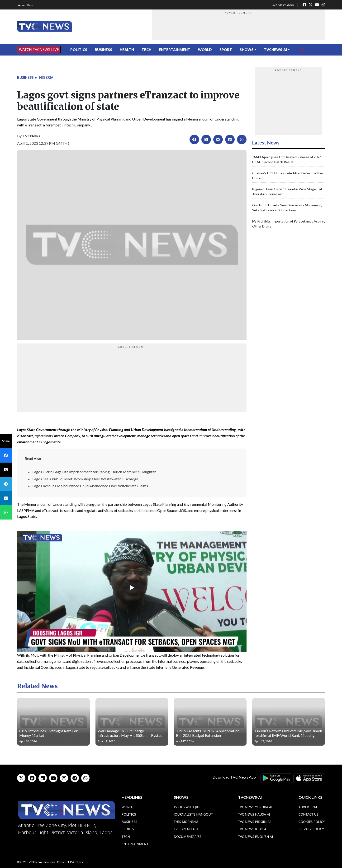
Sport (226, 50)
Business (103, 50)
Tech (146, 50)
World (205, 50)
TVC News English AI (255, 837)
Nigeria (46, 77)
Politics (79, 50)
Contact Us (309, 814)
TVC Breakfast (186, 829)
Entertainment (175, 50)
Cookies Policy (312, 822)
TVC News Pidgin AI (254, 822)
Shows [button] (247, 50)
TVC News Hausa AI (254, 814)
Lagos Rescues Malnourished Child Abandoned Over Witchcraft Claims (90, 486)
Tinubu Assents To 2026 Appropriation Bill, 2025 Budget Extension (208, 733)
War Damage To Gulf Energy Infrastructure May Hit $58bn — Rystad (130, 733)
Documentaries (188, 837)
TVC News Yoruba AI (255, 807)
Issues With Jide (188, 807)
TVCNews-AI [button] (275, 50)
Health (127, 50)
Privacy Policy (311, 829)
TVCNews (31, 136)
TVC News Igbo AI (253, 829)
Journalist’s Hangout (193, 814)
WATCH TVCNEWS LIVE (39, 50)
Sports (128, 829)
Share (6, 441)
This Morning (186, 822)
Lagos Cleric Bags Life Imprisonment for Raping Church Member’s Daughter (94, 472)
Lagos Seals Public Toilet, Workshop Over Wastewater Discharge (85, 479)
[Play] (132, 588)
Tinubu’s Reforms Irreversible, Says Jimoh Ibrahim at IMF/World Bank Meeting (288, 733)
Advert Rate (26, 5)
